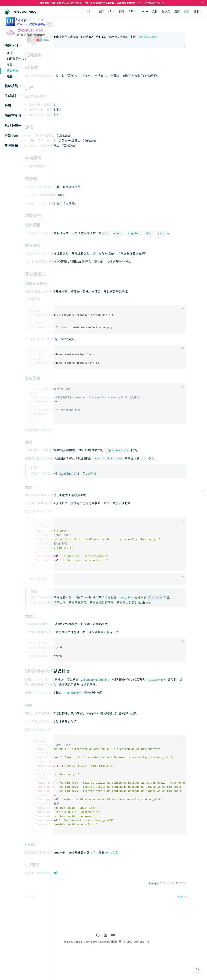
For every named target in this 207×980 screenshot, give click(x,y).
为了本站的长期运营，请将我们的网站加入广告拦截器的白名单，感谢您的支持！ (138, 39)
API (131, 12)
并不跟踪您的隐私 (72, 3)
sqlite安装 (86, 443)
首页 (101, 12)
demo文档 (150, 881)
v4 (110, 12)
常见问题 (11, 146)
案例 (177, 12)
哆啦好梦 (141, 970)
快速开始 (12, 71)
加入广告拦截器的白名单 (150, 3)
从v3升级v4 (13, 126)
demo (144, 12)
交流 (187, 12)
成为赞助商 (44, 40)
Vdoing (103, 970)
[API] (133, 12)
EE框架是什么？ (17, 59)
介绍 (10, 52)
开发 (191, 925)
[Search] (76, 11)
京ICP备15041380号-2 (161, 970)
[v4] (111, 12)
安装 (10, 65)
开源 (196, 12)
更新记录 (11, 136)
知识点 (166, 12)
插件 (122, 12)
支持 (155, 12)
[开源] (198, 12)
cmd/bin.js (166, 612)
